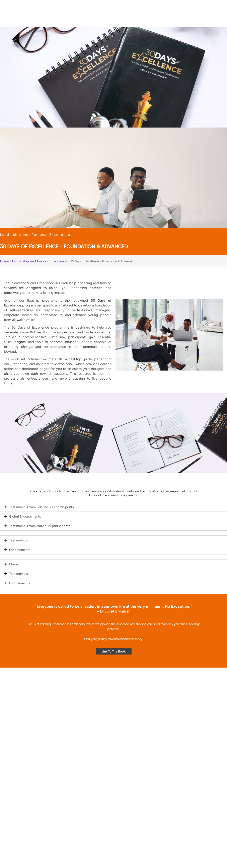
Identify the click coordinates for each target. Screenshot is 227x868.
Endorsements (20, 550)
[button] (113, 507)
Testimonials (18, 540)
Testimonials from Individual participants (40, 526)
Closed (14, 564)
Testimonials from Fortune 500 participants (41, 507)
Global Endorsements (25, 516)
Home (4, 261)
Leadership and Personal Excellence (40, 261)
